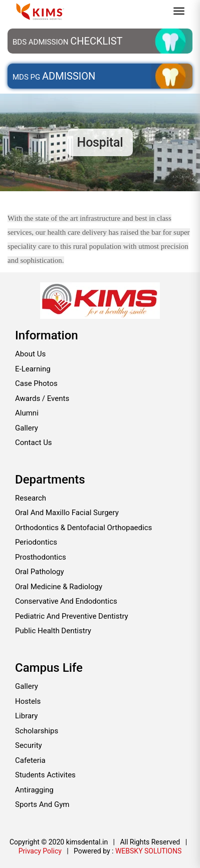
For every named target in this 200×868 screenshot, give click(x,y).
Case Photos (36, 383)
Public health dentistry (53, 631)
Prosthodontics (41, 557)
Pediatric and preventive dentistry (72, 616)
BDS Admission (68, 41)
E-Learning (33, 369)
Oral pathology (40, 572)
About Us (30, 354)
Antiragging (34, 790)
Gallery (27, 428)
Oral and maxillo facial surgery (67, 513)
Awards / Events (42, 398)
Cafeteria (30, 760)
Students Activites (45, 775)
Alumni (27, 413)
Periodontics (36, 542)
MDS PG (54, 76)
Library (26, 716)
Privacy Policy (40, 851)
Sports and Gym (42, 804)
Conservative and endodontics (66, 601)
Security (29, 745)
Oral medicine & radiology (59, 587)
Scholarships (37, 731)
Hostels (28, 701)
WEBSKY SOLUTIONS (148, 851)
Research (31, 498)
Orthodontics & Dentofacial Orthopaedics (83, 528)
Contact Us (34, 443)
